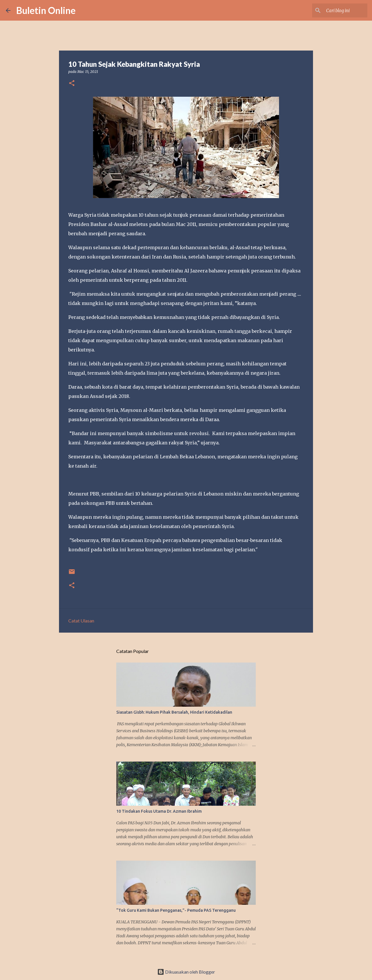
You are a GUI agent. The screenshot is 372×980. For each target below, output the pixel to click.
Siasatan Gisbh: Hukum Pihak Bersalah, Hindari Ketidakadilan (174, 712)
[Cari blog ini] (337, 10)
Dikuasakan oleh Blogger (186, 972)
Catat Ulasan (81, 621)
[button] (72, 84)
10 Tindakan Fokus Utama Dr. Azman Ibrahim (159, 811)
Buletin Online (46, 10)
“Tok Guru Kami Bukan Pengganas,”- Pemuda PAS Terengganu (176, 910)
